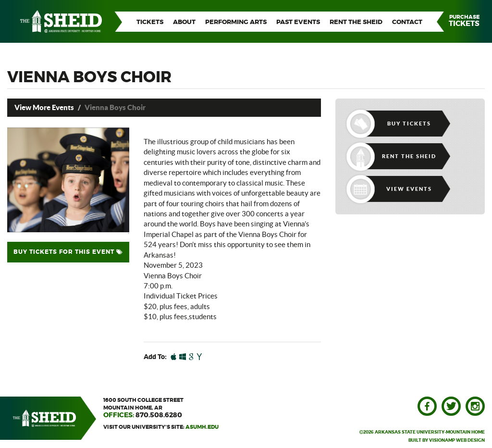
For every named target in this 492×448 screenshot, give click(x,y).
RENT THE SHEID (356, 22)
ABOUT (184, 22)
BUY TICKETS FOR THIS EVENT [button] (68, 252)
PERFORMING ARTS (236, 22)
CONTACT (407, 22)
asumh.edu (202, 427)
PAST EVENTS (298, 22)
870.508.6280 (159, 415)
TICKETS (150, 22)
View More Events (44, 107)
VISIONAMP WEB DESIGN (457, 441)
